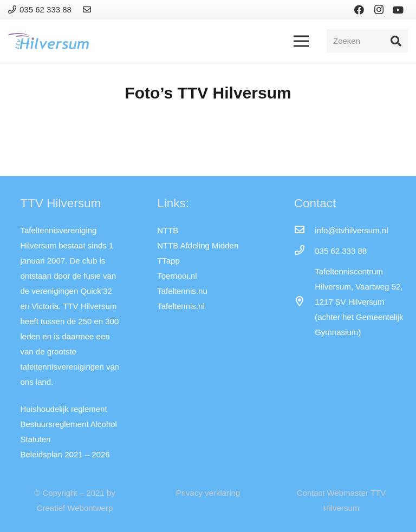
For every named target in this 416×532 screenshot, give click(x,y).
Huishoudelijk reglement (64, 409)
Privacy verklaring (208, 493)
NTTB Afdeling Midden (198, 245)
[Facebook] (359, 10)
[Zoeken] (367, 41)
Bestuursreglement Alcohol (69, 424)
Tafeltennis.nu (182, 291)
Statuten (36, 439)
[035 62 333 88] (304, 251)
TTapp (168, 261)
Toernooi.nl (177, 276)
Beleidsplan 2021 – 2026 (65, 454)
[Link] (89, 9)
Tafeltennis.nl (181, 306)
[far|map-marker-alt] (304, 302)
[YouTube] (398, 10)
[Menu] (301, 41)
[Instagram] (379, 10)
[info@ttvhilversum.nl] (304, 231)
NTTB (168, 230)
